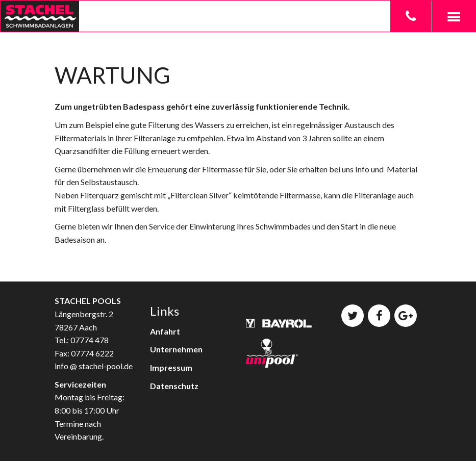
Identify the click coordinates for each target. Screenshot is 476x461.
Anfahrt (165, 331)
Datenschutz (174, 386)
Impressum (171, 367)
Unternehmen (176, 349)
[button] (454, 16)
